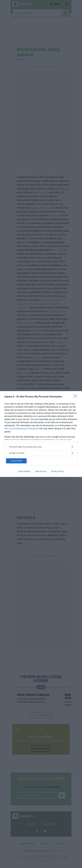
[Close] (76, 397)
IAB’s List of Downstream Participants (22, 429)
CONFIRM (16, 461)
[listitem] (41, 447)
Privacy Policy (58, 471)
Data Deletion (24, 471)
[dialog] (41, 434)
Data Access (41, 471)
